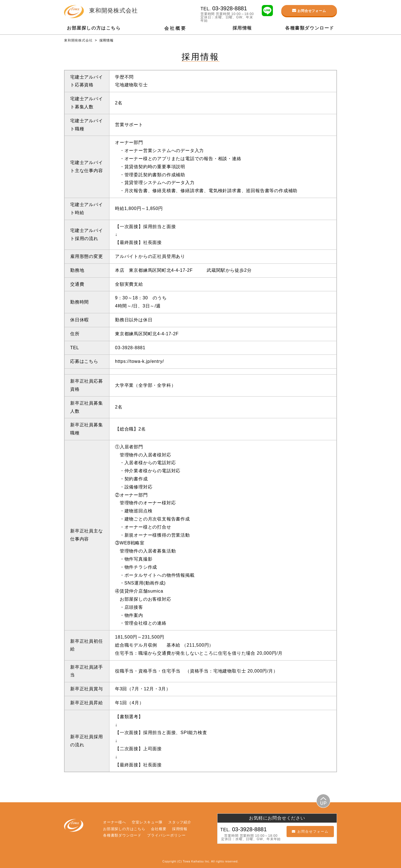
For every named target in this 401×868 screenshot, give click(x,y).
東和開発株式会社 (79, 40)
